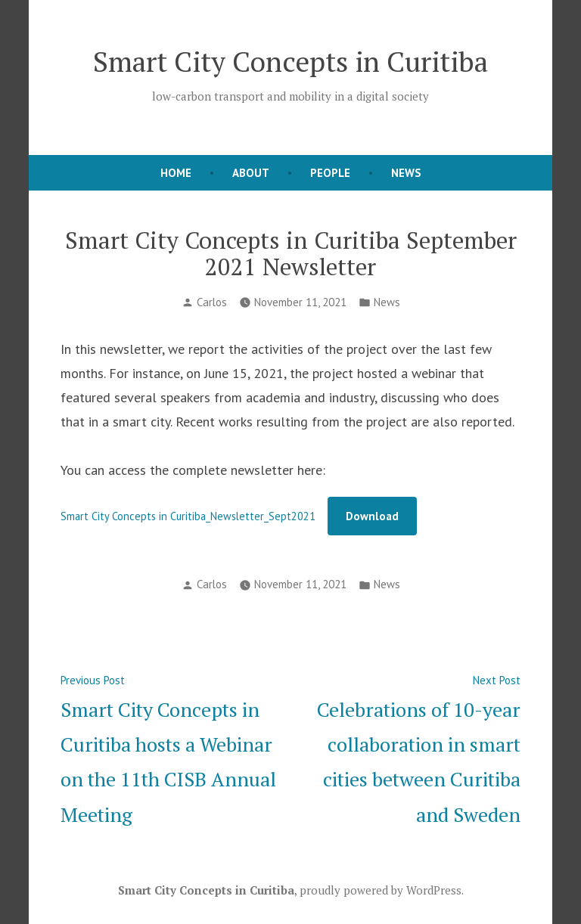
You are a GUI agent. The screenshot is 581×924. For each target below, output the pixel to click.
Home (176, 173)
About (251, 173)
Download (372, 516)
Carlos (212, 302)
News (406, 173)
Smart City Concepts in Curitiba (290, 61)
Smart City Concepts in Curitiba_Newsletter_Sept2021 (188, 516)
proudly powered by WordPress (381, 890)
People (330, 173)
